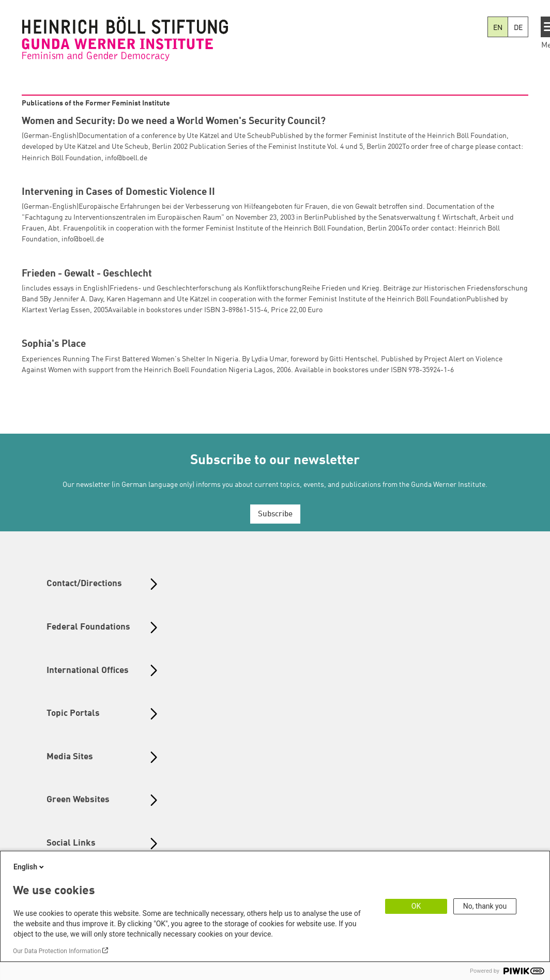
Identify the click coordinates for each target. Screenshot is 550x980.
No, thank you (485, 906)
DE (518, 28)
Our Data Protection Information (57, 951)
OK (416, 906)
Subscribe (275, 515)
